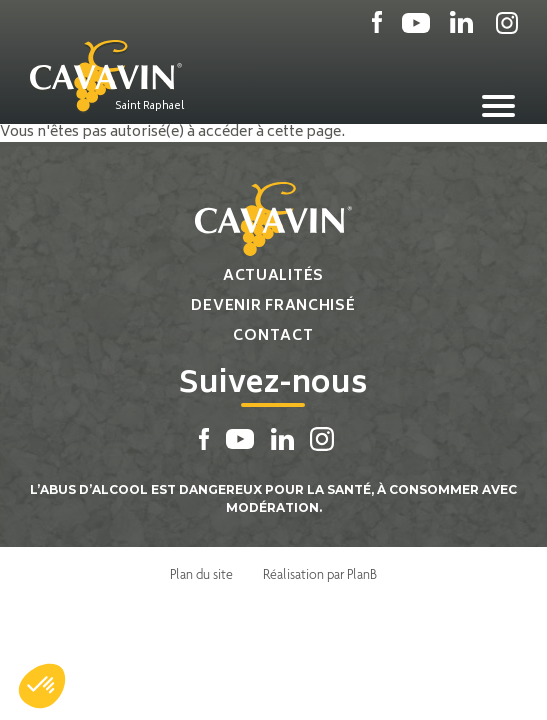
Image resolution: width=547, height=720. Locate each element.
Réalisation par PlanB (320, 574)
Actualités (273, 276)
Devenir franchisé (273, 306)
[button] (42, 686)
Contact (273, 336)
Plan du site (201, 574)
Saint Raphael (149, 106)
